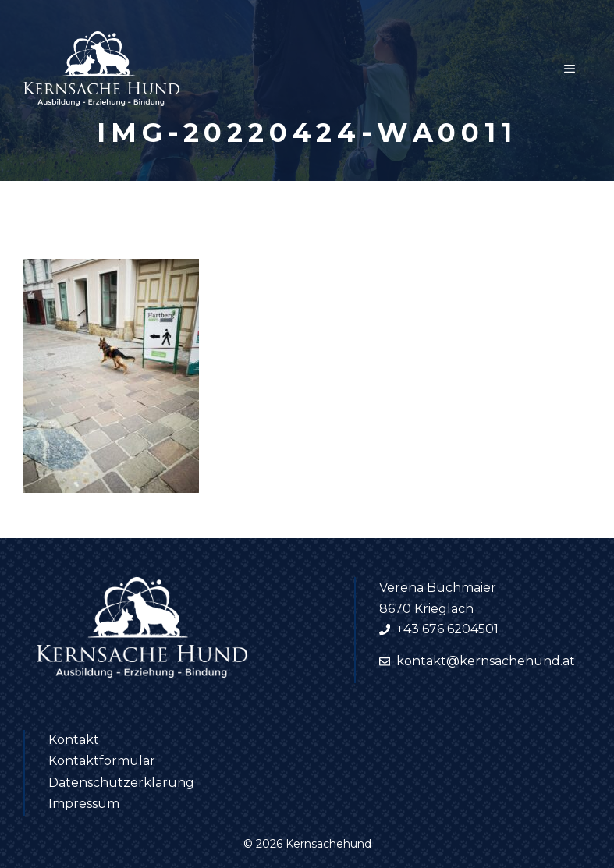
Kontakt (74, 740)
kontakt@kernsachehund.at (486, 661)
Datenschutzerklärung (121, 783)
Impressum (84, 804)
